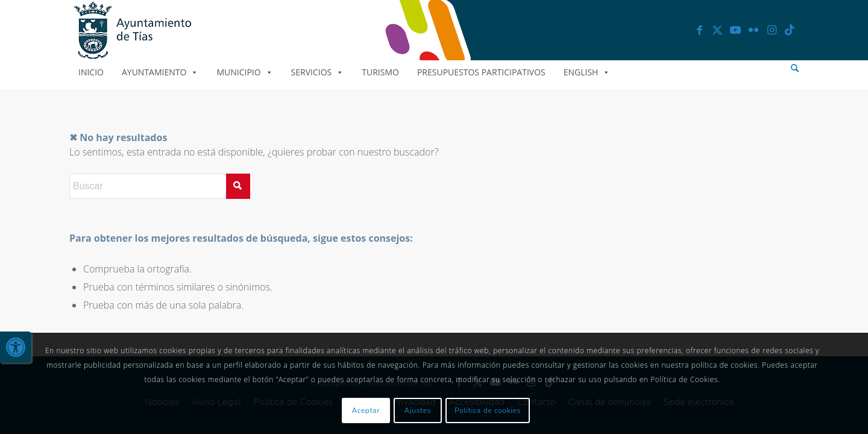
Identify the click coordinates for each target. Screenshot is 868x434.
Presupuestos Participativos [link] (481, 72)
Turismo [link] (380, 72)
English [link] (587, 72)
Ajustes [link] (418, 410)
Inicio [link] (91, 72)
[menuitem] (795, 68)
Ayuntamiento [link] (160, 72)
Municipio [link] (244, 72)
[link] (16, 347)
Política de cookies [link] (488, 410)
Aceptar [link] (366, 410)
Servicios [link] (318, 72)
